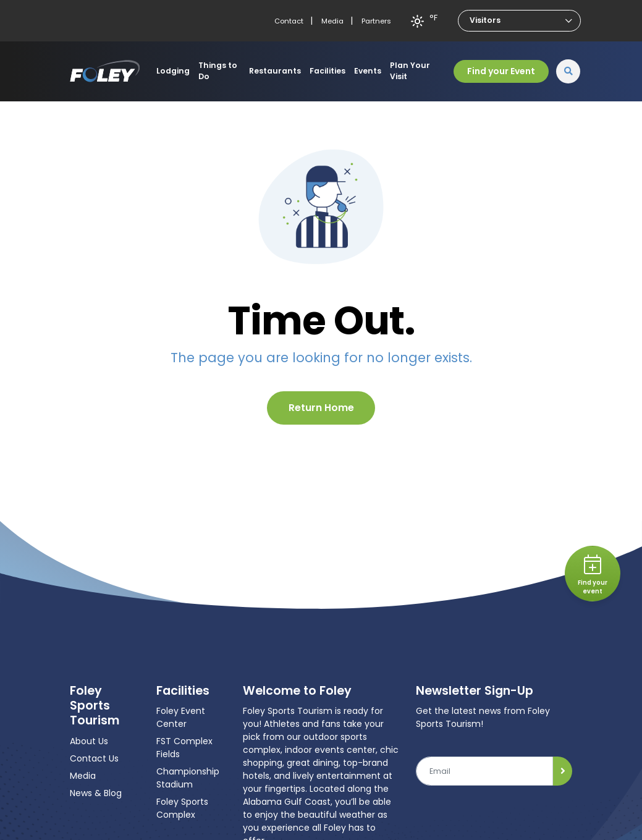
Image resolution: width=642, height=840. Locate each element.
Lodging (173, 71)
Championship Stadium (188, 778)
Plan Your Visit (410, 71)
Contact (289, 21)
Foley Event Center (181, 717)
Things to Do (218, 71)
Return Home (321, 408)
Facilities (327, 71)
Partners (376, 21)
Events (368, 71)
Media (332, 21)
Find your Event (501, 71)
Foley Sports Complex (182, 808)
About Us (89, 741)
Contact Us (94, 758)
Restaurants (275, 71)
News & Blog (96, 793)
